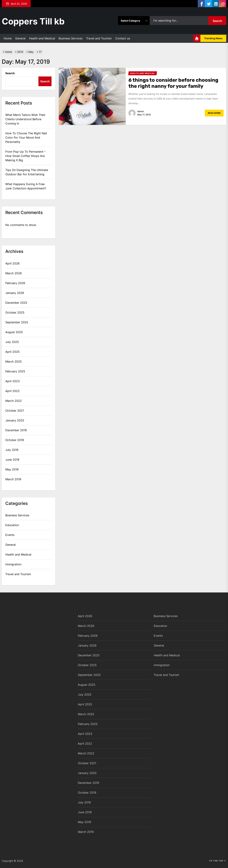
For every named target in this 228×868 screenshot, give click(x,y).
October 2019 (15, 440)
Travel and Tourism (99, 38)
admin (141, 111)
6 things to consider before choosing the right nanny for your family (174, 83)
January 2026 (15, 293)
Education (12, 525)
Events (10, 535)
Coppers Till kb (33, 21)
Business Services (71, 38)
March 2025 (14, 362)
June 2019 (12, 460)
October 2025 (15, 312)
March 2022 (14, 401)
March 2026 (14, 273)
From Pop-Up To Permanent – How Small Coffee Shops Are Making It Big (25, 156)
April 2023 (12, 381)
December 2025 (16, 303)
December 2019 (16, 430)
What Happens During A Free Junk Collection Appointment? (26, 186)
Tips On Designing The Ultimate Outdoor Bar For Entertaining (27, 172)
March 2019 (13, 479)
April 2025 (12, 352)
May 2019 (12, 469)
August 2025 (14, 332)
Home (8, 38)
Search (217, 21)
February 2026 (15, 283)
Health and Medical (42, 38)
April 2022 (12, 391)
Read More (214, 113)
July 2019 (12, 450)
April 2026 (12, 263)
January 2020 (15, 420)
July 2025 (12, 342)
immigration (13, 564)
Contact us (123, 38)
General (20, 38)
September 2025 (17, 322)
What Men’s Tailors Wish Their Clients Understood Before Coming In (25, 119)
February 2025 (15, 371)
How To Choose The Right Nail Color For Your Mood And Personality (26, 138)
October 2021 (15, 411)
